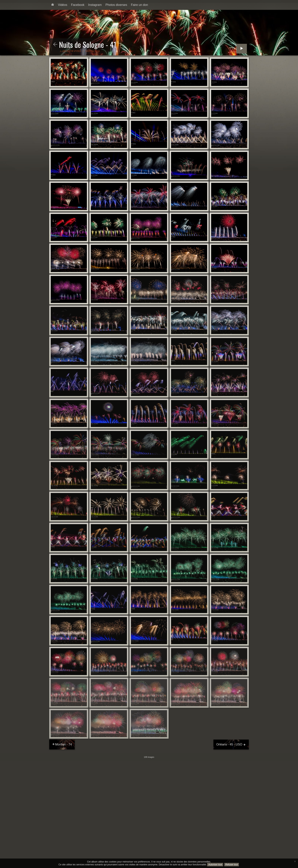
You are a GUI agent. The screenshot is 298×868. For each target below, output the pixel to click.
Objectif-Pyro (72, 51)
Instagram (95, 5)
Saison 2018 (92, 51)
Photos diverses (116, 5)
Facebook (78, 5)
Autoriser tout (215, 865)
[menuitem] (53, 5)
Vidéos (63, 5)
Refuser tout (232, 865)
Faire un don (139, 5)
